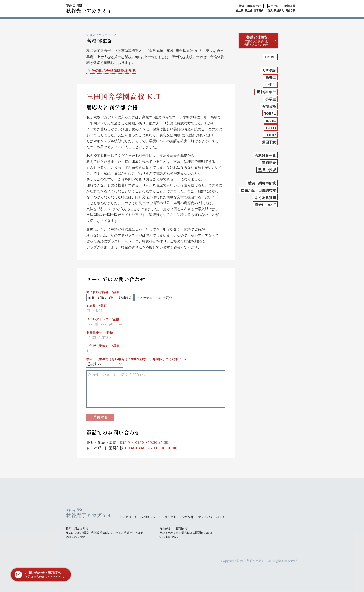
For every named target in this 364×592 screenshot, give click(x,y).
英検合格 (269, 106)
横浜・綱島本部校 (262, 183)
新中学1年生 (266, 92)
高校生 (271, 77)
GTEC (271, 128)
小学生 (271, 99)
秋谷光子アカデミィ (89, 8)
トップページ (128, 517)
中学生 (271, 85)
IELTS (271, 121)
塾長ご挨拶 (267, 170)
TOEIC (270, 135)
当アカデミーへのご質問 (154, 298)
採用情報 (171, 517)
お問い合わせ (151, 517)
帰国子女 (269, 142)
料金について (265, 205)
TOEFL (270, 113)
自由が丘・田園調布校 (258, 190)
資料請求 (125, 298)
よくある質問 (265, 198)
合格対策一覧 (265, 155)
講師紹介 (269, 163)
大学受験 (269, 70)
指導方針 (187, 517)
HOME (270, 57)
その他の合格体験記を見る (111, 71)
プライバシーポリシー (213, 517)
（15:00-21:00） (146, 442)
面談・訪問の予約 (101, 298)
